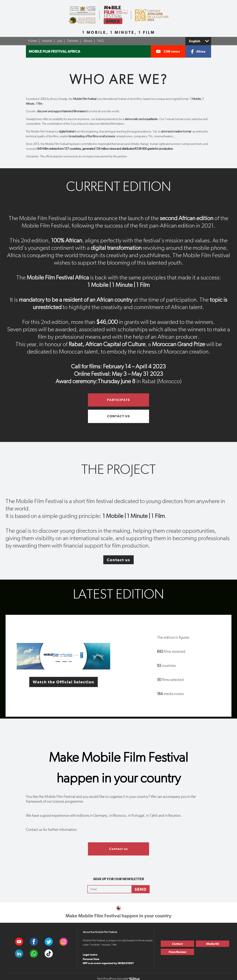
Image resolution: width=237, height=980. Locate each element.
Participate (118, 400)
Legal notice (90, 955)
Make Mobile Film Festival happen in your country (118, 916)
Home (33, 41)
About (88, 41)
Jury (60, 41)
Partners (73, 41)
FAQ (100, 41)
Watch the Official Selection (64, 682)
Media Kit (213, 944)
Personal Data (91, 959)
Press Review (177, 952)
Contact (177, 944)
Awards (47, 41)
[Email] (110, 889)
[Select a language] (198, 41)
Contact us (118, 416)
